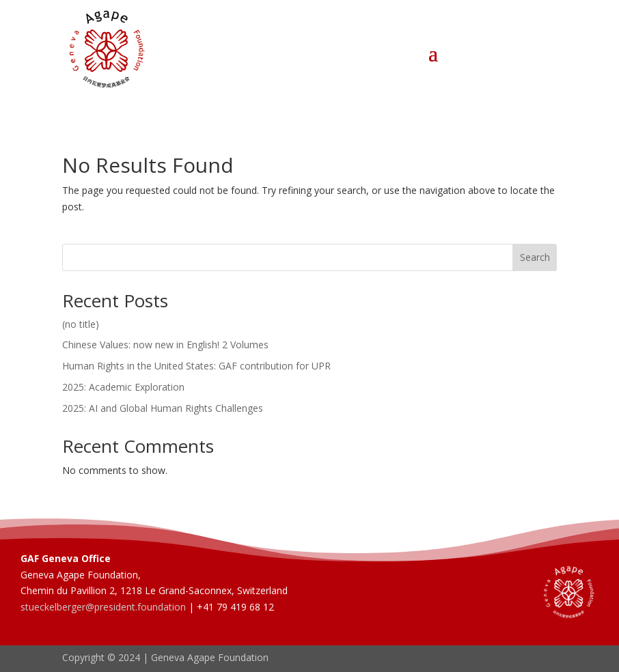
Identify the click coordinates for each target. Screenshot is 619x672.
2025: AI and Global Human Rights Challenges (163, 408)
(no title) (81, 324)
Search (535, 257)
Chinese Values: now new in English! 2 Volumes (165, 345)
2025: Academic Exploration (123, 387)
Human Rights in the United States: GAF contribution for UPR (196, 366)
